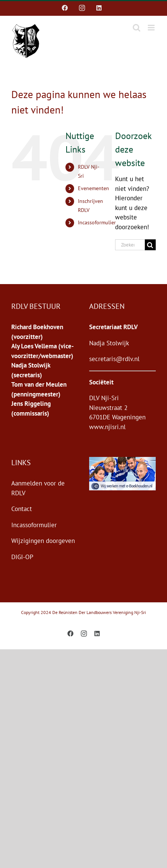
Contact (22, 509)
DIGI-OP (22, 557)
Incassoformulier (97, 222)
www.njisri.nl (107, 427)
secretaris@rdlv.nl (114, 359)
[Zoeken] (150, 245)
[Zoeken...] (130, 245)
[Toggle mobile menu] (152, 28)
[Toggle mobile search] (137, 28)
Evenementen (93, 188)
